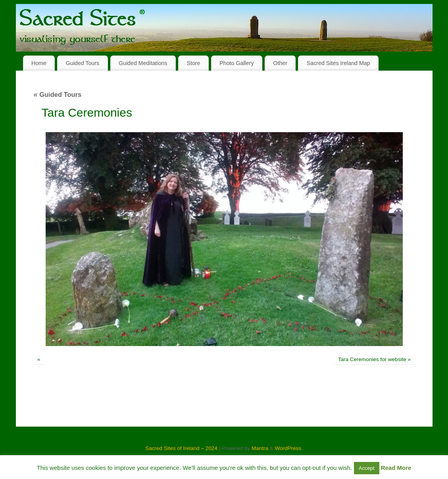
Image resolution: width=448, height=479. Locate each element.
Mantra (260, 448)
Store (193, 63)
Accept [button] (367, 468)
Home (39, 63)
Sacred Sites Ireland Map (338, 63)
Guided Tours (83, 63)
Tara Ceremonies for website (372, 359)
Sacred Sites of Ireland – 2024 (181, 448)
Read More (396, 468)
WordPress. (288, 448)
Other (280, 63)
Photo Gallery (236, 63)
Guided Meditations (143, 63)
